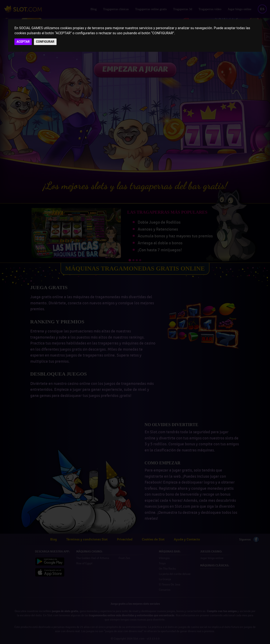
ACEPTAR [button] (23, 42)
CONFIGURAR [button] (45, 42)
